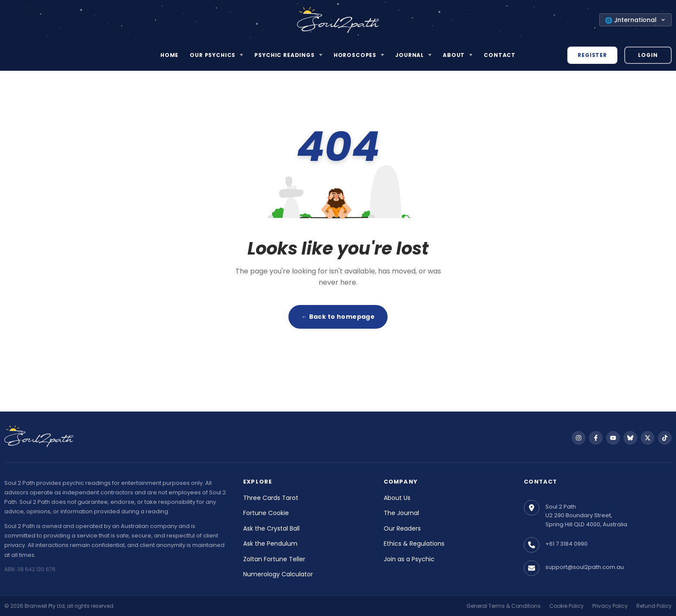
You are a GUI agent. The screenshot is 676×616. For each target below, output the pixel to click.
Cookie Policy (566, 606)
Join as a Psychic (409, 559)
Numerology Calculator (278, 574)
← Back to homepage (338, 317)
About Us (397, 498)
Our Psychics (213, 55)
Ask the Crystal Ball (271, 528)
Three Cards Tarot (271, 498)
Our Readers (402, 528)
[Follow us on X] (648, 438)
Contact (500, 55)
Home (169, 55)
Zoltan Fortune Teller (274, 559)
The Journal (401, 513)
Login (648, 55)
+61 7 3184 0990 (566, 544)
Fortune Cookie (266, 513)
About (454, 55)
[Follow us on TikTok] (665, 438)
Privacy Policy (610, 606)
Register (592, 55)
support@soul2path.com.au (585, 567)
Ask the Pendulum (270, 544)
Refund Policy (654, 606)
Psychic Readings (284, 55)
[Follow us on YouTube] (613, 438)
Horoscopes (355, 55)
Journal (410, 55)
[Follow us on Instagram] (579, 438)
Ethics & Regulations (414, 544)
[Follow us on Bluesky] (630, 438)
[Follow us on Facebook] (596, 438)
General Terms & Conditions (504, 606)
